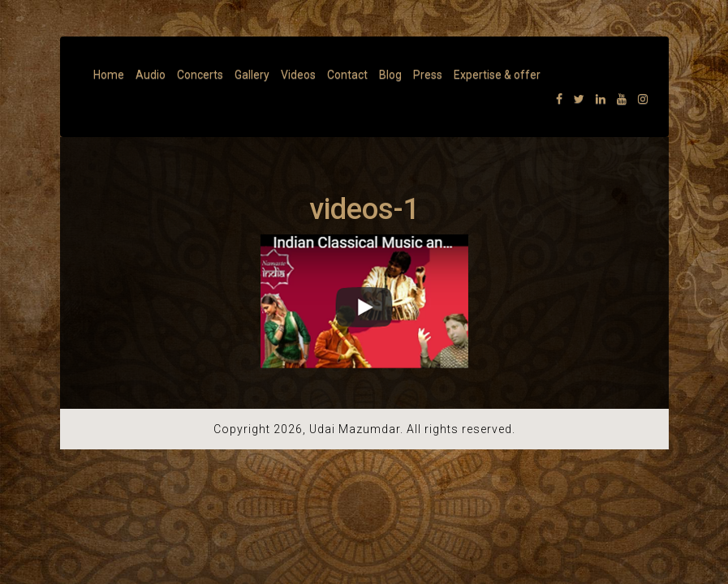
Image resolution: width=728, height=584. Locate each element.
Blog (390, 75)
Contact (347, 75)
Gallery (252, 75)
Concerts (200, 75)
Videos (298, 75)
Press (428, 75)
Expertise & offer (497, 75)
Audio (151, 75)
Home (109, 75)
